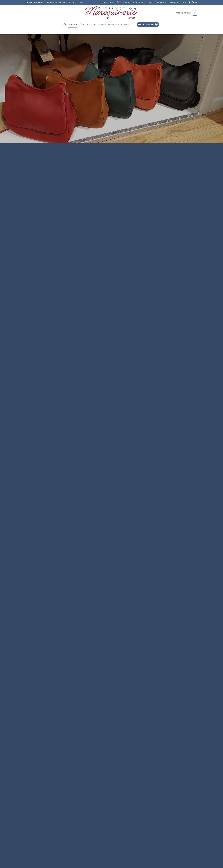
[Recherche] (65, 25)
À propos (85, 25)
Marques (114, 25)
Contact (126, 25)
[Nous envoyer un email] (196, 3)
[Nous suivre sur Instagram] (193, 3)
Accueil (73, 25)
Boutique (99, 24)
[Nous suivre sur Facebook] (190, 3)
